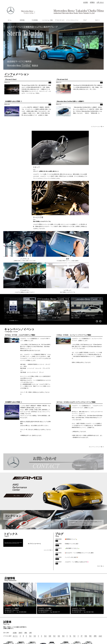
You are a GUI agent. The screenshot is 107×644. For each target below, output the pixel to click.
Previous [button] (97, 225)
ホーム (10, 20)
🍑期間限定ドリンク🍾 (71, 443)
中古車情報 (35, 20)
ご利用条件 (95, 631)
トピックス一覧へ (48, 454)
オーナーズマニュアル (9, 628)
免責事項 (101, 631)
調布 (21, 623)
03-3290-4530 (23, 516)
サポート (97, 20)
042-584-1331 (78, 516)
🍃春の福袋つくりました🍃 (72, 452)
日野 (21, 626)
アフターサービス (60, 20)
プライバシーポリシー (65, 631)
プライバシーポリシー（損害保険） (81, 631)
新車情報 (22, 20)
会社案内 (86, 2)
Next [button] (100, 225)
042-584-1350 (90, 516)
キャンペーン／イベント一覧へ (96, 350)
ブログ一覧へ (100, 470)
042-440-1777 (56, 516)
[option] (53, 212)
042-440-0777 (44, 516)
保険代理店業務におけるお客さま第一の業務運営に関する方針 (41, 631)
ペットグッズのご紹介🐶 (71, 461)
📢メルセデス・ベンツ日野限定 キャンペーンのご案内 (79, 456)
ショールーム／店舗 (47, 20)
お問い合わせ (100, 2)
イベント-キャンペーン (72, 20)
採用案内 (92, 2)
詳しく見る (17, 399)
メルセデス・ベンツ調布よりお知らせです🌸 (77, 465)
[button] (5, 46)
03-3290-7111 (10, 516)
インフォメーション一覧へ (97, 127)
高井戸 (22, 621)
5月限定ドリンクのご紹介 (72, 447)
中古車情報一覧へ (13, 224)
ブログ (85, 20)
